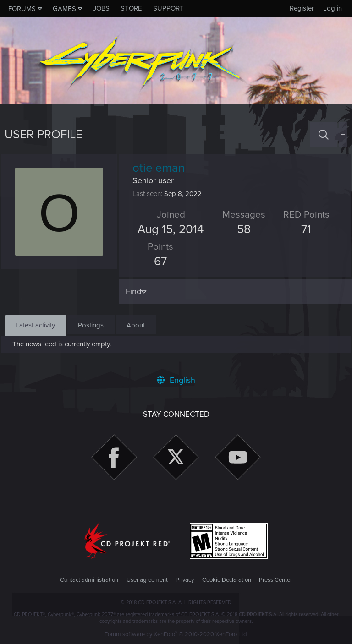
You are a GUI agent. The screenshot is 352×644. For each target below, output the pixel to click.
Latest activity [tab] (35, 325)
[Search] (324, 135)
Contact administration (89, 580)
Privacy (185, 580)
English (176, 380)
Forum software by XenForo (176, 634)
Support (168, 8)
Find (137, 291)
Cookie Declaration (227, 580)
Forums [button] (22, 9)
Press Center (275, 580)
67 (164, 262)
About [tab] (136, 325)
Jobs (101, 8)
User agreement (147, 580)
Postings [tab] (91, 325)
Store (131, 8)
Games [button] (64, 9)
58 (243, 229)
